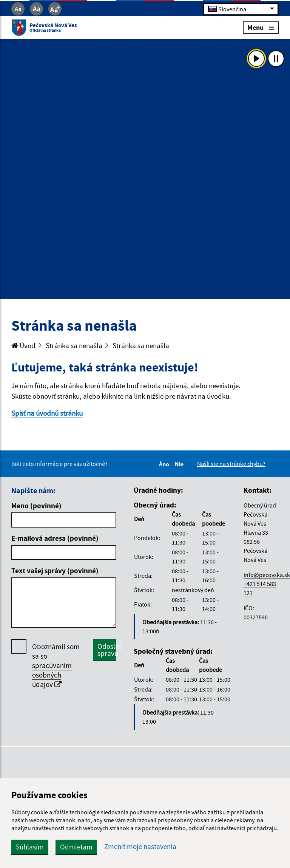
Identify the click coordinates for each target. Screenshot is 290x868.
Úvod (23, 345)
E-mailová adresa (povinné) (55, 538)
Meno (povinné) (36, 506)
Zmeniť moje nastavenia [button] (140, 847)
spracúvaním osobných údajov (52, 675)
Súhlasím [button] (30, 847)
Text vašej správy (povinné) (55, 571)
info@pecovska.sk (267, 575)
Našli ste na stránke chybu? (231, 464)
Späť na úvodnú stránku (47, 413)
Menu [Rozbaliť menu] (261, 27)
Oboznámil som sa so (56, 666)
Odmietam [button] (76, 847)
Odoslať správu (107, 650)
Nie (180, 464)
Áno (165, 464)
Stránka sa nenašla (74, 345)
